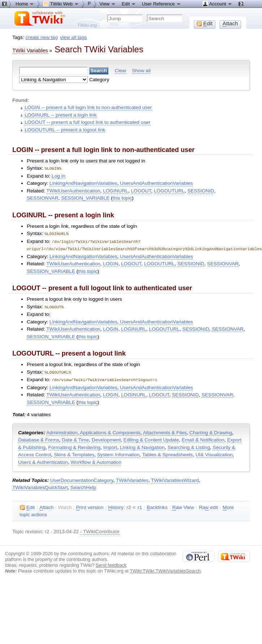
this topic (122, 198)
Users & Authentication (43, 460)
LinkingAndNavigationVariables (83, 183)
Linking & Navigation (142, 445)
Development (106, 438)
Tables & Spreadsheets (167, 452)
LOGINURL (115, 190)
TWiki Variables (30, 51)
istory (116, 505)
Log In (58, 176)
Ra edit (208, 505)
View (108, 4)
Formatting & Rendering (75, 445)
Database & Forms (39, 438)
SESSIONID (201, 190)
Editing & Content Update (151, 438)
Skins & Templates (74, 452)
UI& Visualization (214, 452)
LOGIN (110, 263)
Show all (141, 71)
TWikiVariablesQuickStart (40, 485)
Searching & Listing (189, 445)
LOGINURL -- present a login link (61, 115)
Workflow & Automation (96, 460)
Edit (129, 4)
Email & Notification (203, 438)
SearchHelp (83, 485)
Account (217, 4)
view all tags (74, 37)
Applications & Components (110, 430)
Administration (62, 430)
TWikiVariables (132, 478)
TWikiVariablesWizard (175, 478)
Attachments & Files (165, 430)
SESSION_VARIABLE (85, 198)
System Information (118, 452)
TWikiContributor (101, 529)
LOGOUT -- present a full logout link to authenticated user (88, 122)
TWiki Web (61, 4)
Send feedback (111, 563)
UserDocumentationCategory (82, 478)
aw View (183, 505)
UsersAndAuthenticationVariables (156, 183)
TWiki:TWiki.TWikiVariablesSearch (165, 569)
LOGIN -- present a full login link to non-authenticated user (88, 107)
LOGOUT (141, 190)
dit (27, 505)
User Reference (161, 4)
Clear (121, 71)
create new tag (42, 37)
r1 (140, 505)
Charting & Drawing (211, 430)
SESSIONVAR (43, 198)
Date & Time (75, 438)
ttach (47, 505)
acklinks (157, 505)
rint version (90, 505)
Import (110, 445)
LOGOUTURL (169, 190)
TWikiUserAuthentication (73, 190)
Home (25, 4)
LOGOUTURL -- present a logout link (65, 130)
